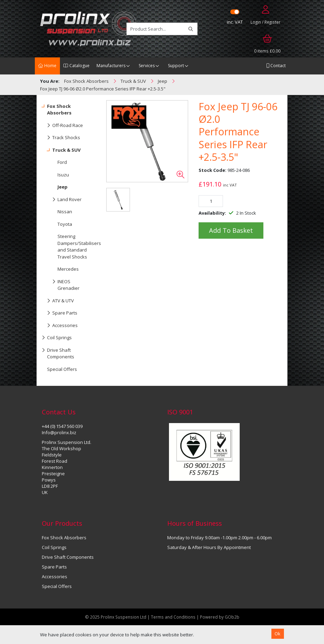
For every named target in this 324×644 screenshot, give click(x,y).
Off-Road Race (62, 126)
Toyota (65, 224)
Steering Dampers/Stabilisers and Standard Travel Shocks (76, 247)
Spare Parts (60, 313)
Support (176, 66)
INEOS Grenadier (61, 284)
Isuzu (63, 175)
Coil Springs (57, 338)
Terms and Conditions (174, 617)
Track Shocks (61, 138)
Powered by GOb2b (220, 617)
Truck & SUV (61, 150)
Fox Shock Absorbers (57, 108)
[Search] (191, 29)
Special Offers (62, 369)
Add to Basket (231, 230)
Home (47, 66)
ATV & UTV (58, 301)
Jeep (63, 187)
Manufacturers (111, 66)
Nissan (65, 212)
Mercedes (68, 269)
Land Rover (62, 200)
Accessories (60, 326)
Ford (62, 162)
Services (147, 66)
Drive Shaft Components (58, 352)
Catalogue (76, 66)
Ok (277, 634)
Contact (276, 66)
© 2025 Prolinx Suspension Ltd (116, 617)
